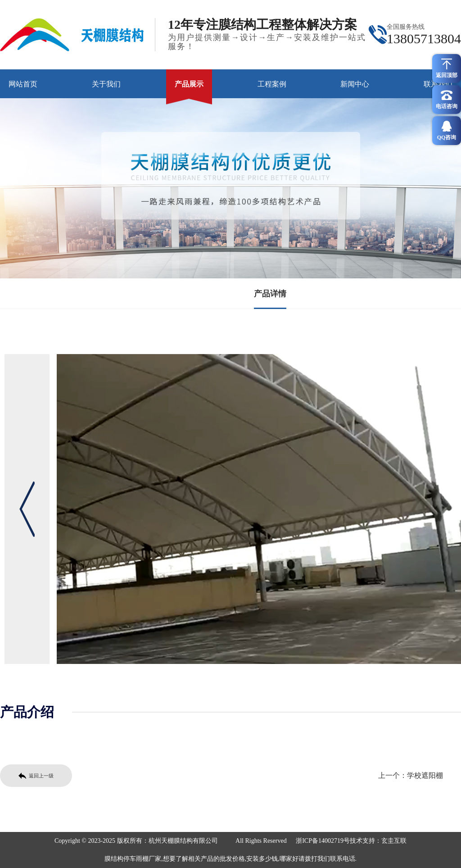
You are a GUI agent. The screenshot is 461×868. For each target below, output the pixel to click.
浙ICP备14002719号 (323, 841)
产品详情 (270, 294)
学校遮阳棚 (425, 775)
